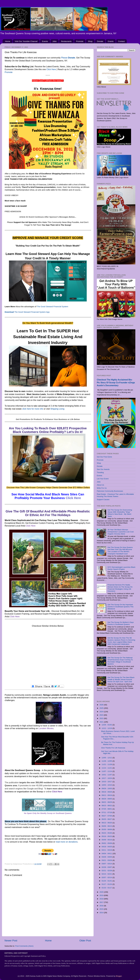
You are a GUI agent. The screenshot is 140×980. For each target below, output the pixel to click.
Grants (111, 41)
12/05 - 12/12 (107, 758)
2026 (102, 705)
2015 (102, 909)
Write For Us (102, 488)
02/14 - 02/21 (107, 874)
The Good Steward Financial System (52, 307)
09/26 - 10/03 (107, 788)
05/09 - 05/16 (107, 840)
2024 (102, 712)
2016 (102, 906)
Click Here (51, 69)
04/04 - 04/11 (107, 854)
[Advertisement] (48, 656)
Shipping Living (57, 409)
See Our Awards (103, 469)
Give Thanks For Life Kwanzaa (113, 748)
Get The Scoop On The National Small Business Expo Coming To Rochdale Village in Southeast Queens (120, 661)
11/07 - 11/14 (107, 771)
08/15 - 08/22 (107, 806)
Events (45, 41)
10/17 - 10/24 (107, 778)
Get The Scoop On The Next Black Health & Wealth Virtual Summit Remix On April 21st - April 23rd (121, 679)
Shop (90, 41)
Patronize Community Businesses (110, 491)
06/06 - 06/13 (107, 826)
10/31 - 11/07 (107, 775)
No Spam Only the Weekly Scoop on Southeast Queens (48, 813)
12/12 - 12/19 (107, 728)
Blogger (119, 976)
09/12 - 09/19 (107, 795)
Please (68, 58)
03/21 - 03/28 (107, 860)
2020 (102, 892)
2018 (102, 899)
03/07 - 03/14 (107, 864)
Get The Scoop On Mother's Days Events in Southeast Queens (121, 623)
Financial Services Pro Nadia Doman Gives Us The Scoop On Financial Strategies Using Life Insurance (120, 588)
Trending (100, 472)
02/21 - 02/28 (107, 871)
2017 (102, 902)
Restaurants (66, 41)
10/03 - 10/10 (107, 785)
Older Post (85, 941)
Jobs (55, 41)
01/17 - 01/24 (107, 884)
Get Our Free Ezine (104, 457)
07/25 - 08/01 (107, 809)
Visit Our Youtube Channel (26, 41)
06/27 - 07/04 (107, 816)
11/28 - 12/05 (107, 761)
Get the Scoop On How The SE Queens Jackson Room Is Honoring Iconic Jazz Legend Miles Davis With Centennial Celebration (121, 641)
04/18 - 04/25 (107, 847)
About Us (100, 485)
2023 (102, 715)
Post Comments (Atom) (24, 946)
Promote (80, 41)
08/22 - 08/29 (107, 802)
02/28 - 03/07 (107, 867)
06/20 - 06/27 (107, 819)
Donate (100, 41)
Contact (121, 41)
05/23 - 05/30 (107, 833)
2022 (102, 718)
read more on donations (67, 842)
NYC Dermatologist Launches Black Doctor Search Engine (121, 568)
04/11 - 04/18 (107, 850)
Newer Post (11, 941)
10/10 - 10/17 (107, 782)
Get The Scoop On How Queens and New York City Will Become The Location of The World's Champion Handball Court (120, 551)
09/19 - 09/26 (107, 792)
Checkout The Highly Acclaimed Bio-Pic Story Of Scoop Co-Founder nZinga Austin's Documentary (116, 383)
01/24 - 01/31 (107, 881)
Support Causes (103, 499)
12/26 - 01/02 (107, 725)
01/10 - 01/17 (107, 888)
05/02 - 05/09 (107, 843)
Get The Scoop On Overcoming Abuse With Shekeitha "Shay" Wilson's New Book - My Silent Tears (120, 513)
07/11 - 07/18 (107, 812)
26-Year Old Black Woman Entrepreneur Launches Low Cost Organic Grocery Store (120, 532)
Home (8, 41)
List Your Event (103, 479)
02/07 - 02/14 (107, 877)
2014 (102, 913)
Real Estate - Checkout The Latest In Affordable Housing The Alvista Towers (115, 495)
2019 (102, 895)
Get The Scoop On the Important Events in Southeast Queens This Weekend (120, 607)
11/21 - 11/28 (107, 764)
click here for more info (33, 409)
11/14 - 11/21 (107, 768)
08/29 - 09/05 (107, 799)
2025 (102, 708)
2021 (102, 722)
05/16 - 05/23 (107, 836)
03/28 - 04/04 (107, 857)
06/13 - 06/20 (107, 823)
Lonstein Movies (46, 728)
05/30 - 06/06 (107, 829)
